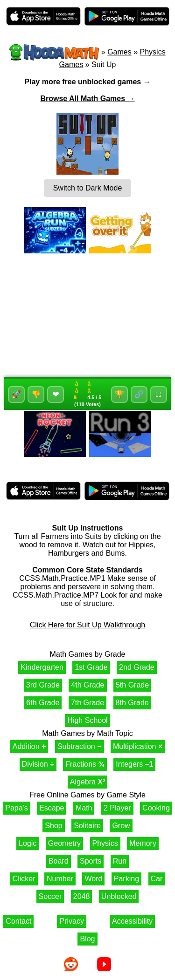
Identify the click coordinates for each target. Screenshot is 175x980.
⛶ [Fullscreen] (158, 394)
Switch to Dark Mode (88, 188)
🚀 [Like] (16, 394)
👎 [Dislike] (36, 394)
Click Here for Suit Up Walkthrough (88, 625)
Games (119, 52)
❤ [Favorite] (56, 395)
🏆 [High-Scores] (119, 394)
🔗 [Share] (139, 394)
